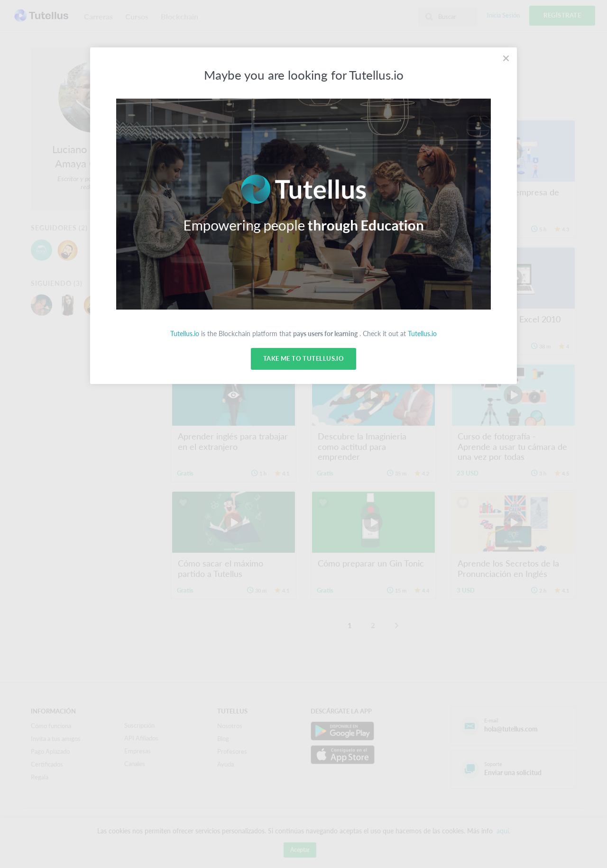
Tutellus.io (185, 333)
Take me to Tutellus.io (303, 359)
